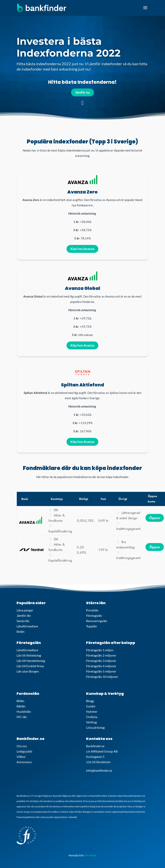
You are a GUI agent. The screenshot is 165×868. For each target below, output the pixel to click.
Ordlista (92, 717)
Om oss (22, 746)
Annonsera (24, 762)
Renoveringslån (97, 621)
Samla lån (23, 621)
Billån (20, 701)
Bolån (21, 631)
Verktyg (91, 722)
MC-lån (22, 717)
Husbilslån (24, 711)
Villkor (21, 757)
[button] (40, 499)
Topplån (91, 626)
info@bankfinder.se (99, 770)
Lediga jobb (24, 751)
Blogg (90, 701)
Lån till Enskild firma (30, 666)
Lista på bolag (95, 727)
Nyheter (92, 711)
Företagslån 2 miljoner (101, 655)
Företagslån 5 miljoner (101, 671)
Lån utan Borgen (28, 671)
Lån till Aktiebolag (29, 655)
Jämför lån (24, 615)
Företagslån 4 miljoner (101, 666)
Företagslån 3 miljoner (101, 661)
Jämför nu (82, 92)
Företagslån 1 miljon (100, 650)
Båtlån (21, 706)
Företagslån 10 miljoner (102, 677)
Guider (91, 706)
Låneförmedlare (27, 626)
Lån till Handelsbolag (31, 661)
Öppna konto (155, 519)
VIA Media (90, 855)
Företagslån (94, 615)
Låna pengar (25, 610)
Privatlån (92, 610)
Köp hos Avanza (82, 249)
